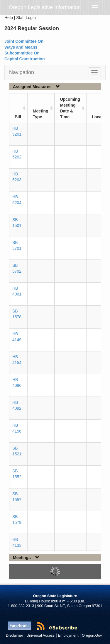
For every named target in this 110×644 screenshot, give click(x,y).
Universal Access (40, 636)
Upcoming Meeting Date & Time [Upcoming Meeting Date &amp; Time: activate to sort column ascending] (70, 108)
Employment (68, 636)
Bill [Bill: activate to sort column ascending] (18, 117)
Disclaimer (15, 636)
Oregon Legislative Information (45, 7)
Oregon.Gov (92, 636)
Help (9, 18)
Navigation (22, 72)
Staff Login (26, 18)
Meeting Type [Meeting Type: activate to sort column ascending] (41, 114)
